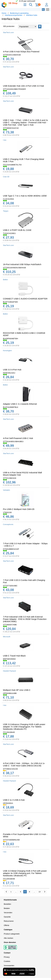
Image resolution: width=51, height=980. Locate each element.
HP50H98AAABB (10, 693)
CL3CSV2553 (8, 199)
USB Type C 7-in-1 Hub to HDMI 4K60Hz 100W (25, 196)
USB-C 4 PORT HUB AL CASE (17, 230)
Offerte (7, 925)
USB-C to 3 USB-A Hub (14, 800)
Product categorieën (12, 934)
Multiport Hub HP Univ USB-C (17, 690)
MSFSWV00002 (9, 659)
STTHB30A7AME (10, 625)
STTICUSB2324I (10, 478)
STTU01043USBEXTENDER (14, 89)
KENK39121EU (9, 373)
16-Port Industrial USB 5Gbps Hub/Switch (22, 264)
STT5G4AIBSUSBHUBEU (13, 441)
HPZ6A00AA (8, 803)
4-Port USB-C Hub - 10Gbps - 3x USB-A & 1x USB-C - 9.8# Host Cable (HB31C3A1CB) (24, 764)
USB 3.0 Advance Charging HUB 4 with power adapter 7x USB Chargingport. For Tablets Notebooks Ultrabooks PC (24, 727)
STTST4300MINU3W (11, 840)
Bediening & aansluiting (19, 13)
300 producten (9, 26)
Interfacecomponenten (14, 15)
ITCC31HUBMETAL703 (12, 165)
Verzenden (8, 913)
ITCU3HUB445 (9, 732)
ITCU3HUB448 (9, 879)
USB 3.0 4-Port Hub (12, 370)
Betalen (7, 908)
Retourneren (9, 921)
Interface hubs (32, 15)
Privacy (7, 957)
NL (43, 10)
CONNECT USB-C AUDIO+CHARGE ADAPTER (25, 299)
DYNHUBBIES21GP (11, 549)
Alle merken (8, 938)
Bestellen (7, 904)
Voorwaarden (9, 966)
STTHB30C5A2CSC (11, 128)
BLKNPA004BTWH (10, 339)
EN (48, 10)
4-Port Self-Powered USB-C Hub (18, 438)
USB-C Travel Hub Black (14, 656)
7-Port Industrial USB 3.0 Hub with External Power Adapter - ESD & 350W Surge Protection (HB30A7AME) (25, 619)
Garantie (7, 917)
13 (40, 892)
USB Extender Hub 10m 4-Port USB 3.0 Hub (23, 86)
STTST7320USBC (10, 586)
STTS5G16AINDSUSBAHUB (14, 268)
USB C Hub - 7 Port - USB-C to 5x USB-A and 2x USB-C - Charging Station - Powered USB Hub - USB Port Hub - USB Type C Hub (25, 122)
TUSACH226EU (9, 233)
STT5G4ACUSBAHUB (12, 55)
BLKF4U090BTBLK (11, 407)
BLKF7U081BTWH (10, 302)
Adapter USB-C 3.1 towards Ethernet (20, 404)
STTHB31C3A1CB (10, 769)
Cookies (7, 961)
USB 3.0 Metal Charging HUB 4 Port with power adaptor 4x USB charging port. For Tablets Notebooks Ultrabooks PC (25, 873)
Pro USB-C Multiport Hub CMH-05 (19, 509)
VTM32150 (7, 512)
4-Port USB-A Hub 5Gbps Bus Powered (21, 52)
